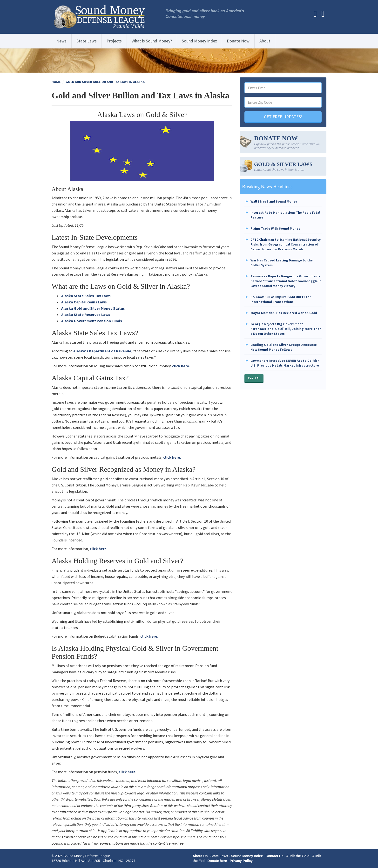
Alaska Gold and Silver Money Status (93, 308)
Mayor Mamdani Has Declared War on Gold (284, 313)
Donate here (217, 861)
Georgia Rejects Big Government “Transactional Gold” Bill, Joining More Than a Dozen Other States (286, 329)
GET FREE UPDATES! (283, 117)
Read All (254, 378)
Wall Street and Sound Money (274, 201)
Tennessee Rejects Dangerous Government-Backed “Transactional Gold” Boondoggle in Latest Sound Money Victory (286, 281)
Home (56, 82)
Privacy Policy (241, 861)
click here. (181, 366)
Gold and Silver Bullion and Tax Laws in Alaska (105, 82)
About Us (200, 856)
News (61, 41)
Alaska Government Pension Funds (92, 321)
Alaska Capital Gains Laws (84, 302)
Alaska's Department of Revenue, (103, 351)
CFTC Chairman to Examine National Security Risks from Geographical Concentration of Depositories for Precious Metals (286, 244)
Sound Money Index (199, 41)
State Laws (87, 41)
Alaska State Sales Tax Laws (86, 296)
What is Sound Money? (152, 41)
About (265, 41)
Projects (114, 41)
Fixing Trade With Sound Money (275, 228)
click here (98, 549)
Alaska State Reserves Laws (86, 314)
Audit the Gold (298, 856)
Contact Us (275, 856)
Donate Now (238, 41)
